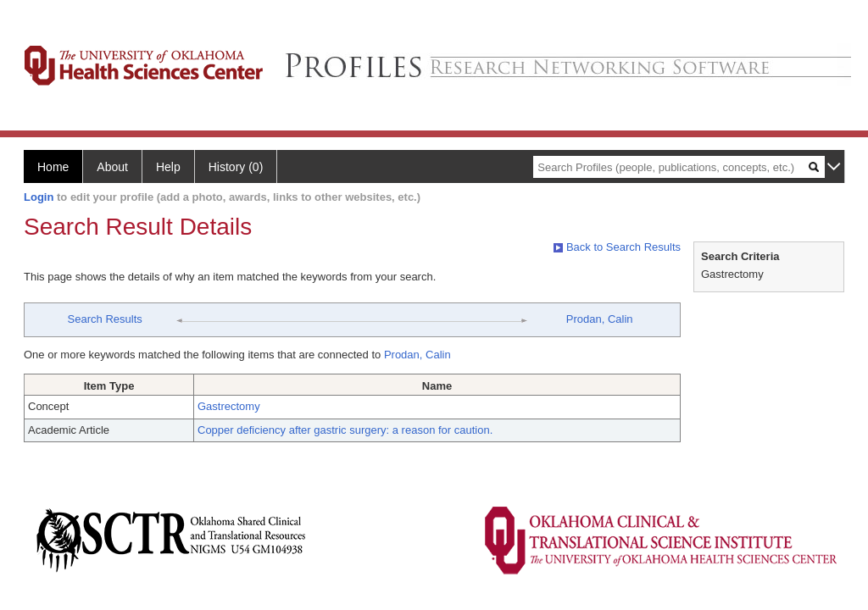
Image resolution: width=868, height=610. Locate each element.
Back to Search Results (617, 247)
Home (53, 167)
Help (168, 167)
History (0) (236, 167)
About (112, 167)
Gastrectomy (229, 406)
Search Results (105, 319)
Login (39, 197)
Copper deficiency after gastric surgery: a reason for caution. (345, 430)
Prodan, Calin (600, 319)
